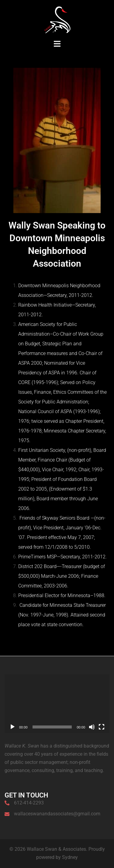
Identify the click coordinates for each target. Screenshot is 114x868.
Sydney (70, 857)
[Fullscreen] (102, 727)
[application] (57, 704)
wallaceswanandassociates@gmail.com (57, 814)
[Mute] (92, 727)
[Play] (12, 727)
